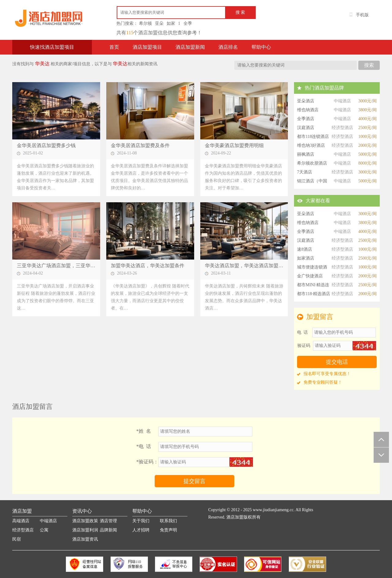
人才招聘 (141, 530)
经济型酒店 (23, 530)
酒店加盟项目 (147, 47)
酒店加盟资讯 (85, 539)
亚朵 (159, 23)
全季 (188, 23)
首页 (114, 47)
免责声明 (168, 530)
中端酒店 (48, 521)
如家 (171, 23)
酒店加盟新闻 (190, 47)
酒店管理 (108, 521)
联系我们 (168, 521)
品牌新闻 (108, 530)
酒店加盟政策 (85, 521)
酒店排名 (228, 47)
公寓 (44, 530)
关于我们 (141, 521)
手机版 (362, 15)
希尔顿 (145, 23)
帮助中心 (261, 47)
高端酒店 (21, 521)
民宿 (17, 539)
